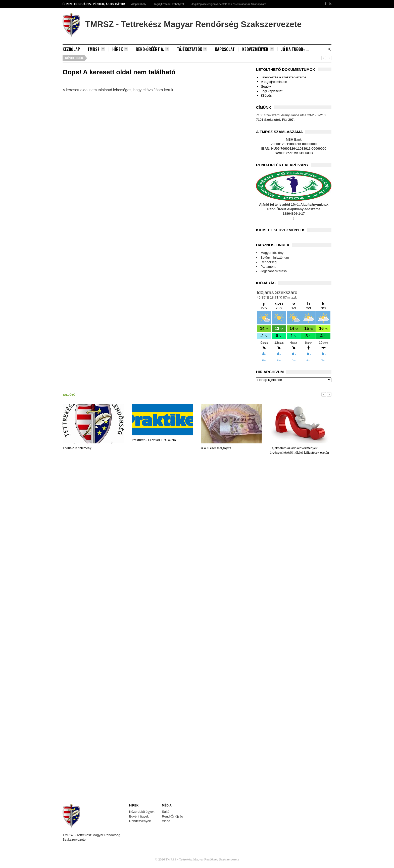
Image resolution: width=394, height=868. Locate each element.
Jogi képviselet (272, 91)
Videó (166, 821)
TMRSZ (96, 49)
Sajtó (166, 812)
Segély (266, 86)
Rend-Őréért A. (153, 49)
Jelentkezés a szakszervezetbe (284, 77)
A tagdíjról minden (274, 82)
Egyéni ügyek (139, 816)
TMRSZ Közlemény (77, 448)
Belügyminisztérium (275, 257)
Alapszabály (139, 4)
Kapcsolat (225, 49)
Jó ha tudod (292, 49)
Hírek (120, 49)
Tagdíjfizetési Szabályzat (169, 4)
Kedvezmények (258, 49)
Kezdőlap (71, 49)
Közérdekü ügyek (142, 812)
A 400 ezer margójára (216, 448)
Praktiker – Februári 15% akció (154, 440)
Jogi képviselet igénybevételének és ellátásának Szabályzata (229, 4)
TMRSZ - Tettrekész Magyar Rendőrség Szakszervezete (202, 859)
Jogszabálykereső (274, 271)
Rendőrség (269, 262)
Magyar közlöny (272, 253)
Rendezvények (140, 821)
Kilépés (266, 96)
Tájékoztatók (192, 49)
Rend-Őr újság (173, 816)
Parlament (268, 267)
